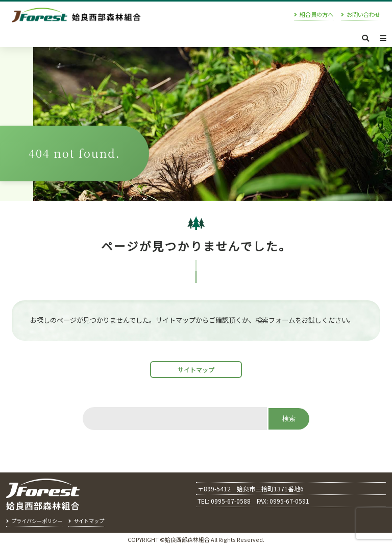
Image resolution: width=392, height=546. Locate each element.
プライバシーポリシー (37, 521)
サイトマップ (196, 370)
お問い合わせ (363, 15)
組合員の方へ (316, 15)
